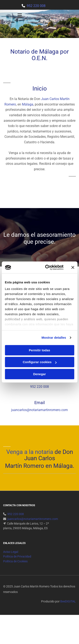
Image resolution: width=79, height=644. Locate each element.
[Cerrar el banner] (73, 267)
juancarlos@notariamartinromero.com (39, 410)
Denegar (39, 374)
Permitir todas (39, 350)
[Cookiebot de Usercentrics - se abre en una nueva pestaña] (47, 267)
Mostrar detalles (54, 338)
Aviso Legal (11, 552)
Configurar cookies (40, 362)
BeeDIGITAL (68, 601)
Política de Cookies (15, 561)
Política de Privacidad (17, 556)
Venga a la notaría (30, 452)
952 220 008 (36, 6)
